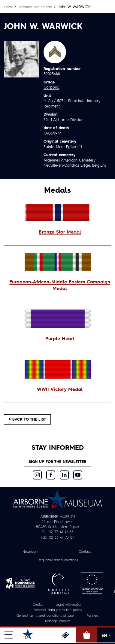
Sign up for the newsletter (57, 462)
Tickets (65, 635)
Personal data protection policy (58, 610)
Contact (85, 552)
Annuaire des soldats (36, 7)
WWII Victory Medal (60, 390)
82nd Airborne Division (64, 120)
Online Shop (86, 635)
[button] (58, 233)
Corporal (51, 88)
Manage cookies (58, 621)
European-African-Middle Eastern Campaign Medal (60, 286)
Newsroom (30, 552)
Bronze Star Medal (60, 232)
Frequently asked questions (58, 560)
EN (106, 636)
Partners (92, 616)
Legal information (69, 605)
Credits (38, 605)
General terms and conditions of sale (45, 616)
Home (8, 7)
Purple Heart (60, 339)
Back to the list (27, 419)
